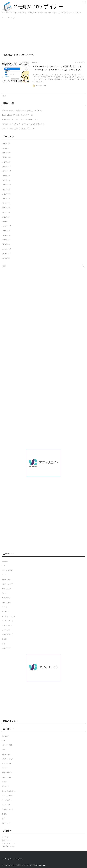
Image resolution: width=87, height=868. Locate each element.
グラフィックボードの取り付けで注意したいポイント (22, 110)
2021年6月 (6, 203)
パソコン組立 (7, 625)
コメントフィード (9, 843)
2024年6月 (6, 153)
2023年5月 (6, 167)
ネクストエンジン (9, 616)
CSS (4, 566)
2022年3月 (6, 180)
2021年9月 (6, 189)
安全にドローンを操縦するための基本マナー (19, 129)
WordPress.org (8, 846)
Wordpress (6, 602)
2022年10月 (7, 171)
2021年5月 (6, 208)
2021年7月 (6, 199)
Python (5, 593)
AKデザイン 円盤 (41, 86)
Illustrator (6, 580)
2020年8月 (6, 231)
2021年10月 (7, 185)
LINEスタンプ (7, 584)
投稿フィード (7, 840)
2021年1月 (6, 217)
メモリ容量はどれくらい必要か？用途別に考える (20, 119)
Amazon (5, 561)
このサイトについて (15, 859)
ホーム (4, 859)
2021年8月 (6, 194)
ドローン (5, 612)
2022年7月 (6, 176)
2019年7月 (6, 254)
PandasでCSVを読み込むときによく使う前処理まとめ (23, 124)
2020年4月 (6, 235)
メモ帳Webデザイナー (22, 865)
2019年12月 (7, 249)
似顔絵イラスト (8, 635)
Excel (4, 575)
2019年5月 (6, 258)
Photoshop (6, 589)
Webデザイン (7, 598)
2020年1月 (6, 244)
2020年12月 (7, 222)
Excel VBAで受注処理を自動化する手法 (17, 115)
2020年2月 (6, 240)
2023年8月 (6, 157)
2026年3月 (6, 148)
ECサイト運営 (7, 570)
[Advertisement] (43, 36)
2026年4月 (6, 144)
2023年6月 (6, 162)
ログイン (5, 837)
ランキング (6, 630)
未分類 (4, 639)
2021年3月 (6, 212)
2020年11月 (7, 226)
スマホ (4, 607)
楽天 (3, 644)
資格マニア (6, 648)
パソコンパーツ (8, 621)
